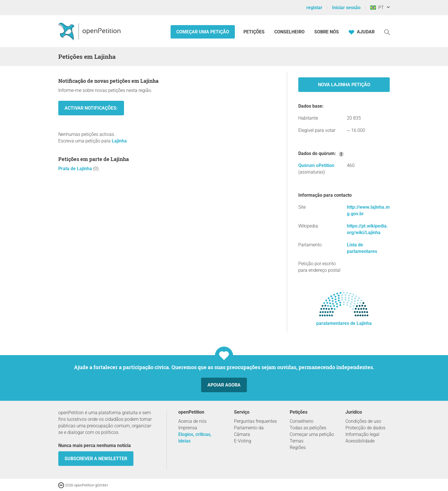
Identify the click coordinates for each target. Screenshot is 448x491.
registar (314, 8)
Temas (297, 441)
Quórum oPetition (316, 165)
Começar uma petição (203, 32)
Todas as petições (308, 428)
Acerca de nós (192, 421)
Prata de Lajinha (76, 169)
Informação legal (362, 434)
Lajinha (119, 141)
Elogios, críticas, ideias (195, 438)
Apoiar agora (224, 385)
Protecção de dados (365, 428)
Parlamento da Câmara (249, 431)
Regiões (298, 447)
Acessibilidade (360, 441)
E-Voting (243, 441)
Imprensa (188, 428)
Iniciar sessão (346, 8)
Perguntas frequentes (255, 421)
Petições (255, 32)
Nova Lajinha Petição (344, 85)
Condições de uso (363, 421)
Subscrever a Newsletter (96, 459)
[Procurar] (387, 32)
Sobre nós (327, 32)
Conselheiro (289, 32)
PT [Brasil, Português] (377, 8)
